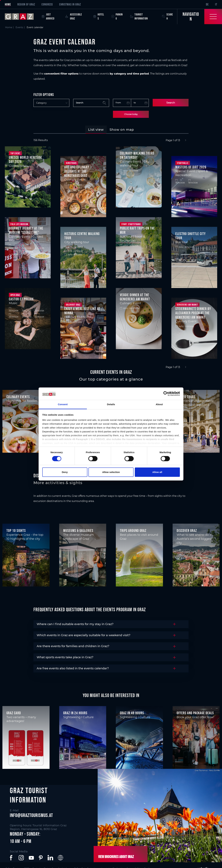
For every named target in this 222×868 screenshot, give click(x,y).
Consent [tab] (63, 404)
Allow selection (111, 472)
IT (216, 4)
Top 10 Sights (16, 531)
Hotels (99, 17)
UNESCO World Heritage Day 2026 (25, 160)
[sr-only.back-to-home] (22, 17)
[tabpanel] (111, 254)
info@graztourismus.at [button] (31, 815)
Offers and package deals (195, 713)
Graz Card (14, 713)
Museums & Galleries (78, 531)
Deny (65, 472)
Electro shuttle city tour (190, 236)
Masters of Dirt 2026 (191, 167)
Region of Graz (26, 4)
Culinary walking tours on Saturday (137, 155)
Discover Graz (187, 531)
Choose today (131, 114)
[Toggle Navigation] (200, 17)
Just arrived (48, 17)
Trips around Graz (133, 531)
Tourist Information (139, 17)
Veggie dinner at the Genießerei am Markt (135, 297)
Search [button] (167, 17)
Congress (47, 4)
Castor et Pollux (21, 299)
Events (19, 27)
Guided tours (186, 397)
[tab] (96, 130)
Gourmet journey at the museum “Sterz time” (26, 230)
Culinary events (18, 397)
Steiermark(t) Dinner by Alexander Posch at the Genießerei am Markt (193, 313)
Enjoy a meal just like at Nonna (82, 311)
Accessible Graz (74, 17)
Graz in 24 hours (75, 713)
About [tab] (159, 404)
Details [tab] (111, 404)
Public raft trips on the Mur (137, 230)
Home (8, 4)
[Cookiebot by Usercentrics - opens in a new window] (166, 394)
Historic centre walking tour (82, 236)
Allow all (157, 472)
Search (171, 103)
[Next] (186, 140)
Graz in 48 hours (132, 713)
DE (207, 4)
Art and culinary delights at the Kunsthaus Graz (77, 171)
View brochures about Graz (116, 857)
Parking (117, 17)
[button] (12, 858)
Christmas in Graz (70, 4)
